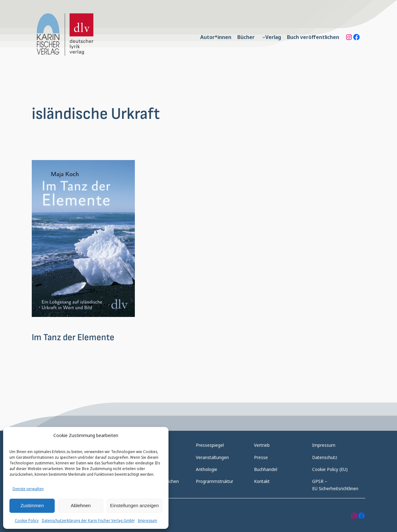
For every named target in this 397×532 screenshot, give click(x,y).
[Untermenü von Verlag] (264, 37)
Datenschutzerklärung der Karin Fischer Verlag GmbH (88, 521)
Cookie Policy (27, 521)
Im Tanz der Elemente (73, 338)
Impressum (147, 521)
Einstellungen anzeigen (134, 505)
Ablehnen (81, 505)
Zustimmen (32, 505)
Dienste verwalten (28, 489)
